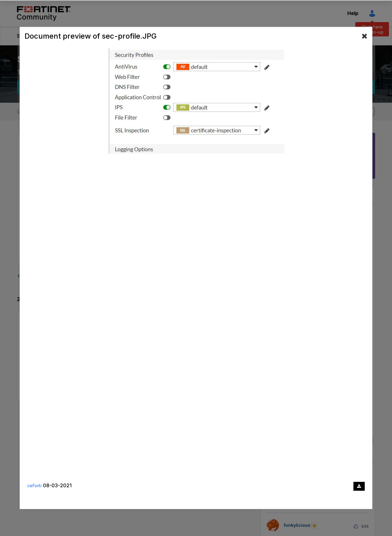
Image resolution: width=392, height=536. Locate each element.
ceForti (34, 486)
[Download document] (359, 486)
